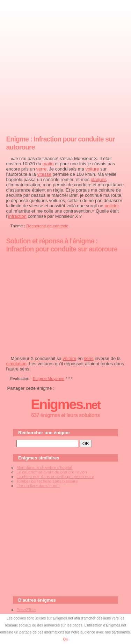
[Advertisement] (65, 66)
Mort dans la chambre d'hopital (44, 467)
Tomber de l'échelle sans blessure (47, 481)
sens (89, 358)
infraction (17, 216)
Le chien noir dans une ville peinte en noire (55, 476)
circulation (17, 364)
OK (65, 639)
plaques (99, 179)
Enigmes (65, 404)
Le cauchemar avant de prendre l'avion (52, 472)
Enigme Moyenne (49, 378)
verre (42, 169)
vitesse (44, 174)
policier (112, 206)
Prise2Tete (26, 610)
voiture (92, 169)
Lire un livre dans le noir (38, 486)
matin (48, 164)
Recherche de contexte (47, 226)
